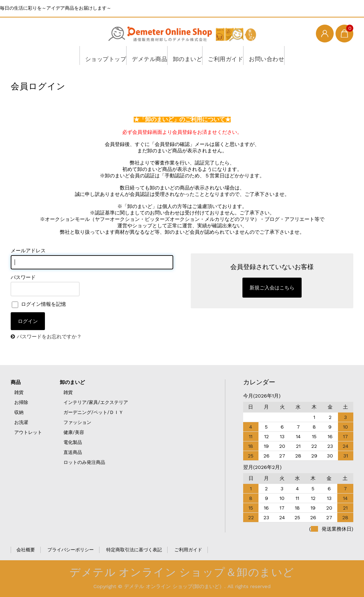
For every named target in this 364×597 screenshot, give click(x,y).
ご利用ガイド (226, 55)
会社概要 (26, 550)
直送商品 (73, 452)
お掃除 (21, 402)
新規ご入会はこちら (272, 288)
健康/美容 (74, 432)
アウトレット (28, 432)
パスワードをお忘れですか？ (49, 337)
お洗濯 (21, 422)
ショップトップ (97, 55)
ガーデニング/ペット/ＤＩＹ (93, 412)
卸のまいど (185, 55)
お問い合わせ (270, 55)
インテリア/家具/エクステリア (96, 402)
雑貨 (19, 392)
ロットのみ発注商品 (84, 462)
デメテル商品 (143, 55)
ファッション (77, 422)
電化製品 (73, 442)
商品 (16, 382)
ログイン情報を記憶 (39, 304)
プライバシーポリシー (71, 550)
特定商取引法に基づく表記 (134, 550)
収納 (19, 412)
